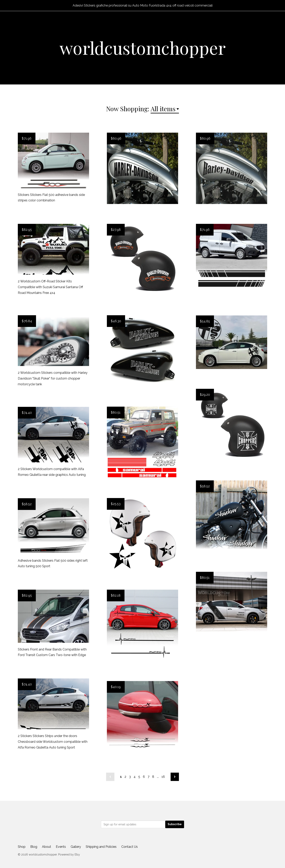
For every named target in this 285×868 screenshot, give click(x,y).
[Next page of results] (175, 777)
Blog (34, 847)
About (47, 847)
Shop (22, 847)
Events (61, 847)
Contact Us (130, 847)
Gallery (76, 847)
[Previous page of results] (110, 777)
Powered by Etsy (69, 855)
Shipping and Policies (101, 847)
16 (163, 777)
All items (163, 109)
